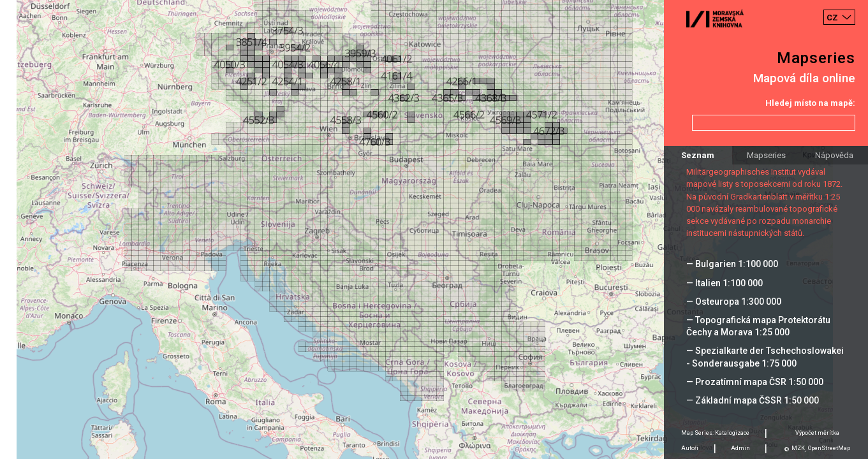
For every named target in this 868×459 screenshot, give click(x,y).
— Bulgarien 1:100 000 (732, 264)
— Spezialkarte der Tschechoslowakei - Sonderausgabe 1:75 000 (765, 357)
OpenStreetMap (829, 448)
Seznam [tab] (698, 155)
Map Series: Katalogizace (715, 433)
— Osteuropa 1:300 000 (734, 302)
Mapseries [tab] (766, 155)
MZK (798, 448)
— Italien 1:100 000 (725, 283)
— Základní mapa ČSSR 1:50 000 (753, 400)
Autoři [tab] (690, 448)
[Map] (434, 229)
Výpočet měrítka (817, 433)
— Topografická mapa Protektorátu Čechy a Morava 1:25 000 (758, 326)
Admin (740, 448)
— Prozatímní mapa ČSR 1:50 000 (755, 382)
